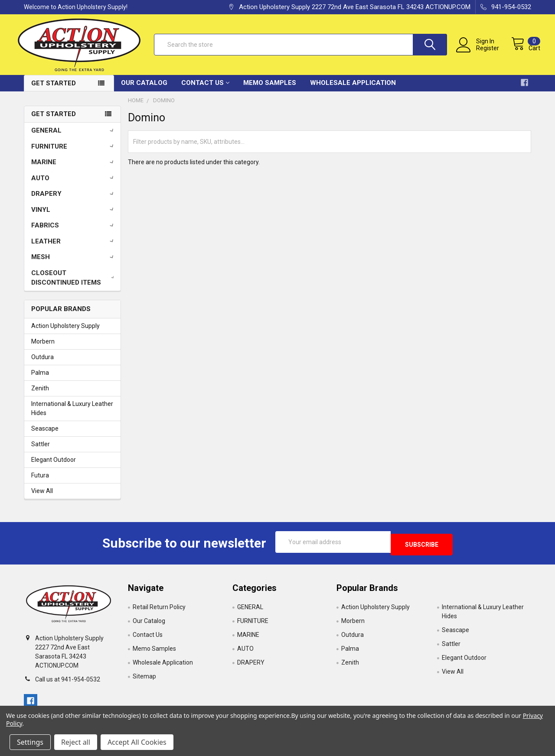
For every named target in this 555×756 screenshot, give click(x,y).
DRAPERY (74, 200)
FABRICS (74, 232)
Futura (40, 482)
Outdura (42, 364)
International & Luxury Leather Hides (72, 415)
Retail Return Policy (159, 611)
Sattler (41, 451)
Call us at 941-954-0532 (68, 683)
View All (42, 498)
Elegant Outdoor (54, 467)
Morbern (43, 348)
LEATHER (74, 248)
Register (479, 53)
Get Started (54, 90)
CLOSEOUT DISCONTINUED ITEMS (74, 284)
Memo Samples (270, 89)
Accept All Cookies (137, 742)
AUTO (74, 185)
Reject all (76, 742)
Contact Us (205, 89)
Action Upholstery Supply (65, 333)
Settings (30, 742)
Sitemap (144, 681)
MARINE (74, 169)
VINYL (74, 216)
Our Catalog (144, 89)
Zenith (40, 395)
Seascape (45, 435)
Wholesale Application (353, 89)
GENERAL (74, 137)
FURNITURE (74, 153)
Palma (40, 380)
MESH (74, 263)
